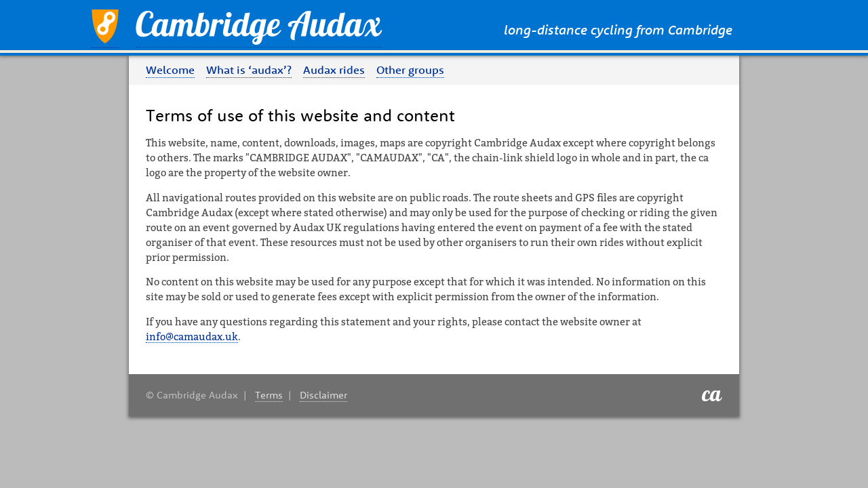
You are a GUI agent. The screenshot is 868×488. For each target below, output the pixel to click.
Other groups (410, 70)
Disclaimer (323, 395)
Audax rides (334, 70)
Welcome (170, 70)
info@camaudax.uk (192, 337)
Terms (269, 395)
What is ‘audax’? (249, 70)
